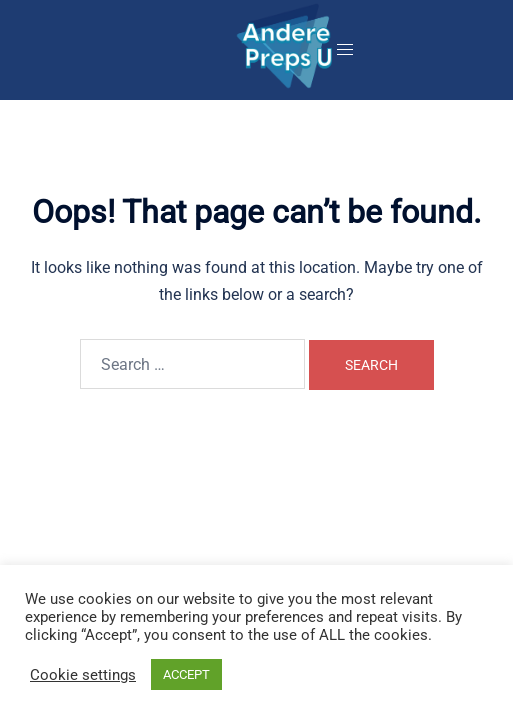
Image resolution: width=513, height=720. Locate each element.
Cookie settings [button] (83, 675)
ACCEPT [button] (186, 674)
